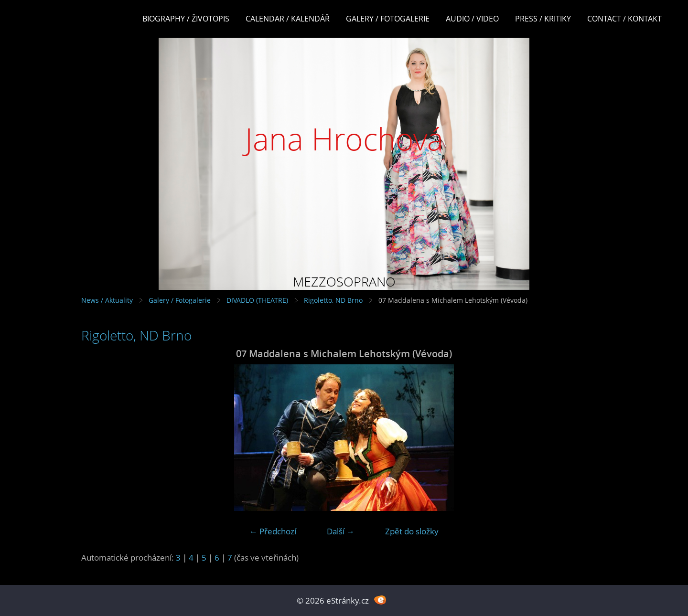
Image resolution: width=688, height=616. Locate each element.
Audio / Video (472, 19)
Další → (341, 531)
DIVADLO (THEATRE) (257, 300)
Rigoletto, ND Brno (333, 300)
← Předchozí (273, 531)
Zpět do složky (412, 531)
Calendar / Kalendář (288, 19)
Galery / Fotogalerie (388, 19)
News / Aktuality (107, 300)
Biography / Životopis (186, 19)
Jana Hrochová (344, 139)
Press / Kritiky (543, 19)
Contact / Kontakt (624, 19)
